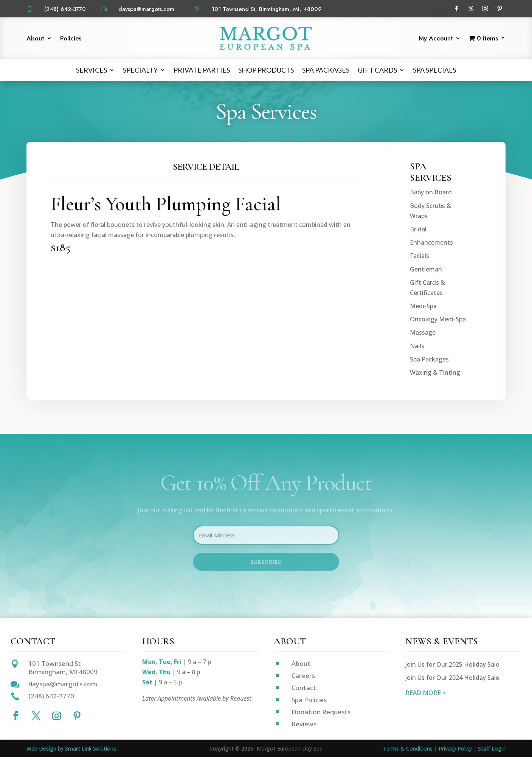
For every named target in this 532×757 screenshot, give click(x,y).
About (35, 39)
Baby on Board (431, 284)
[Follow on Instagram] (485, 9)
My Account (436, 39)
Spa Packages (326, 70)
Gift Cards (377, 70)
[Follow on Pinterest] (500, 9)
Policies (71, 39)
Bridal (418, 321)
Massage (423, 424)
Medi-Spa (423, 397)
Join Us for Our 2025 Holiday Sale (452, 664)
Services (92, 70)
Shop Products (266, 70)
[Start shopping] (487, 40)
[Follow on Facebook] (457, 9)
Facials (420, 347)
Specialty (140, 70)
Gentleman (426, 361)
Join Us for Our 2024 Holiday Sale (452, 678)
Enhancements (431, 334)
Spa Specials (434, 70)
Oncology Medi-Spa (438, 411)
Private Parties (202, 70)
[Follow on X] (471, 9)
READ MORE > (426, 693)
